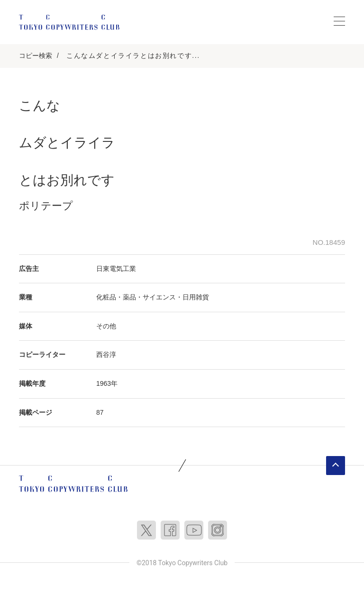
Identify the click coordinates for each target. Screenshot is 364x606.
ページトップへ (336, 466)
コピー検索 (36, 56)
